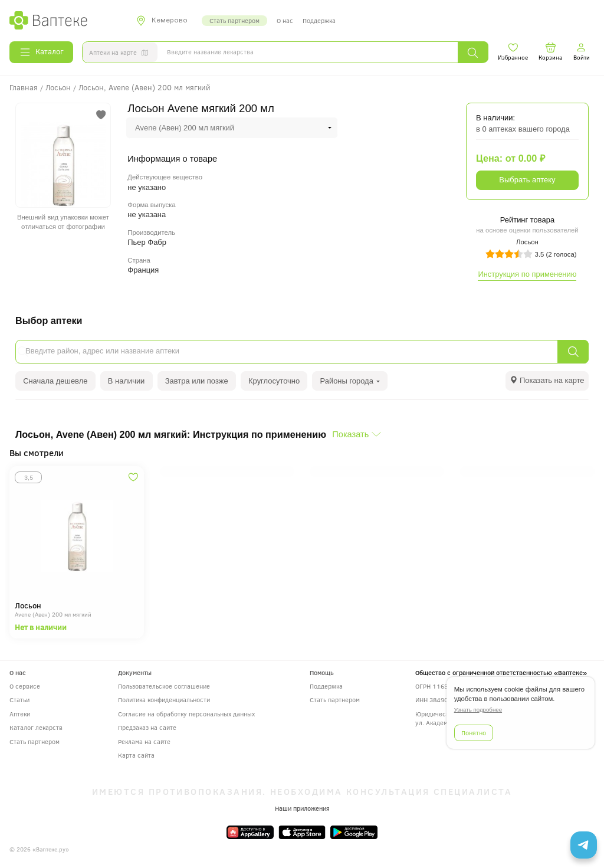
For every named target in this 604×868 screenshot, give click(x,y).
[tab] (547, 381)
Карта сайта (136, 755)
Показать (350, 434)
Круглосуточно (274, 381)
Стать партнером (234, 20)
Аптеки (20, 714)
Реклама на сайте (144, 741)
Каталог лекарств (36, 727)
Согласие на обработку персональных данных (186, 714)
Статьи (19, 700)
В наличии (127, 381)
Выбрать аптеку (527, 180)
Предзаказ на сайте (147, 727)
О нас (285, 20)
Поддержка (319, 20)
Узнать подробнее (478, 710)
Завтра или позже (197, 381)
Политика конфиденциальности (164, 700)
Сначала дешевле (55, 381)
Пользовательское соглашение (164, 686)
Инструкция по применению (527, 274)
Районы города (350, 381)
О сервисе (25, 686)
